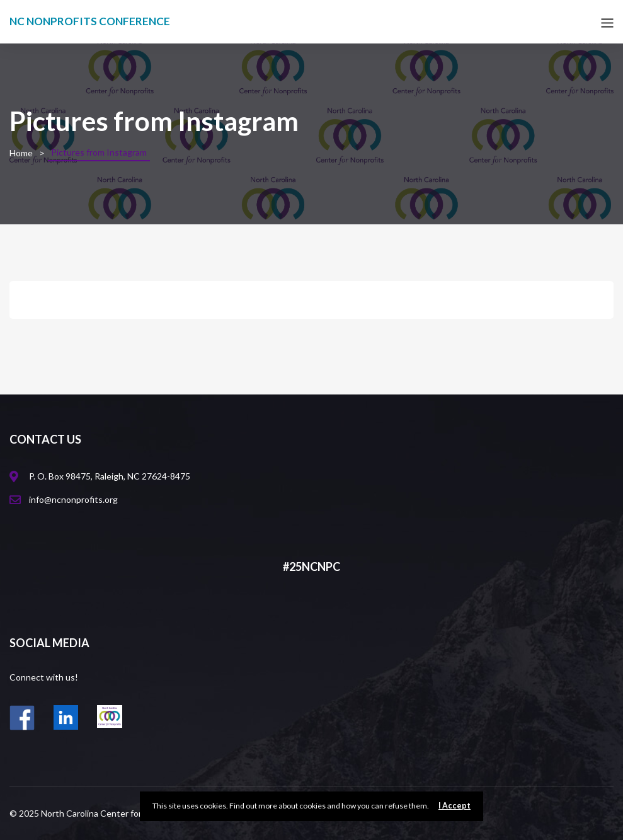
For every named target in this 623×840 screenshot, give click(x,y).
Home (21, 153)
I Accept (454, 806)
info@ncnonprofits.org (73, 499)
